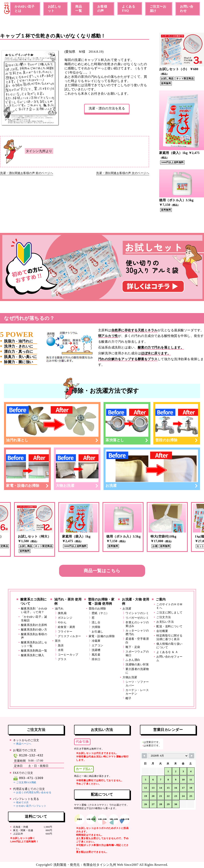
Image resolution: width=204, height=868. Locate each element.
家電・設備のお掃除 (27, 469)
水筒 (61, 650)
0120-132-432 (28, 756)
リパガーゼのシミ (137, 618)
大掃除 (96, 627)
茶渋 (58, 641)
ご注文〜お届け (158, 9)
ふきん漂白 (133, 660)
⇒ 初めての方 (21, 802)
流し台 (96, 622)
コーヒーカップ (68, 655)
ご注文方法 (164, 617)
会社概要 (162, 631)
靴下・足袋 (133, 647)
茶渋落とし (127, 423)
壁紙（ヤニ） (100, 613)
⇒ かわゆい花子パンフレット (30, 806)
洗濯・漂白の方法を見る (107, 108)
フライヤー (65, 632)
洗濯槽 (96, 650)
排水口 (96, 659)
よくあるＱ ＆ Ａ (167, 652)
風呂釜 (96, 655)
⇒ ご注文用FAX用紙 (25, 782)
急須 (61, 645)
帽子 (128, 698)
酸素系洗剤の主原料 (34, 625)
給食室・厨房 (67, 627)
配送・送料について (169, 626)
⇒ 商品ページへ (22, 744)
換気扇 (62, 613)
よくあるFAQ (129, 9)
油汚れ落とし (52, 423)
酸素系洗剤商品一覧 (34, 651)
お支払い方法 (165, 622)
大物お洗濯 (77, 469)
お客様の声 (102, 9)
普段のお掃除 (177, 423)
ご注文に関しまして (169, 613)
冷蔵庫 (96, 641)
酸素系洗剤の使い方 (34, 630)
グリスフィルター (69, 636)
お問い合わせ (187, 9)
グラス (62, 659)
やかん (62, 622)
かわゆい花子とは (25, 9)
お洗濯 (152, 469)
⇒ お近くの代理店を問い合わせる (32, 792)
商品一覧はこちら (102, 571)
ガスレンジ (65, 618)
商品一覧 (79, 9)
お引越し (97, 632)
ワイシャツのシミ (137, 613)
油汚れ (59, 609)
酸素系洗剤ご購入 (33, 655)
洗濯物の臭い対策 (137, 664)
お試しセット (54, 9)
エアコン (97, 645)
